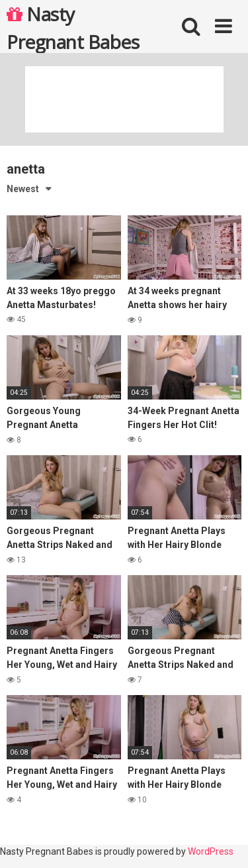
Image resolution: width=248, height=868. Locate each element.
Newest (23, 189)
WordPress (211, 851)
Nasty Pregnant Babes (73, 27)
